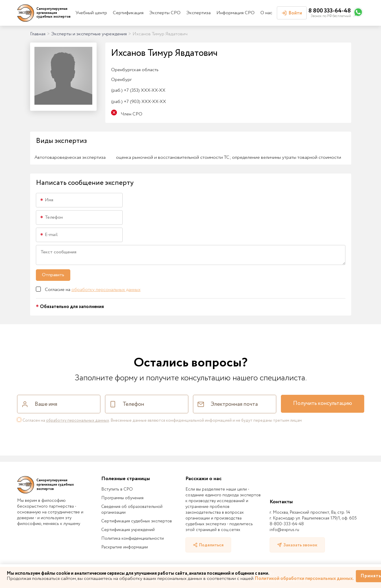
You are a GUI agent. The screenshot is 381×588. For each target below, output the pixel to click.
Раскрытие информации (125, 547)
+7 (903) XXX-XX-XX (139, 102)
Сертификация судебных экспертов (137, 521)
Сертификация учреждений (128, 530)
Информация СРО (235, 13)
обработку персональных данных (106, 290)
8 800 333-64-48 (330, 11)
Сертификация (128, 13)
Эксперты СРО (165, 13)
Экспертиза (198, 13)
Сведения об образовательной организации (132, 510)
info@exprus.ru (284, 530)
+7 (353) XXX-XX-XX (138, 90)
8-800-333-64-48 (287, 524)
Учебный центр (91, 13)
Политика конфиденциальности (132, 539)
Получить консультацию (323, 403)
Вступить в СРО (117, 489)
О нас (266, 13)
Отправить (53, 275)
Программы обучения (122, 498)
